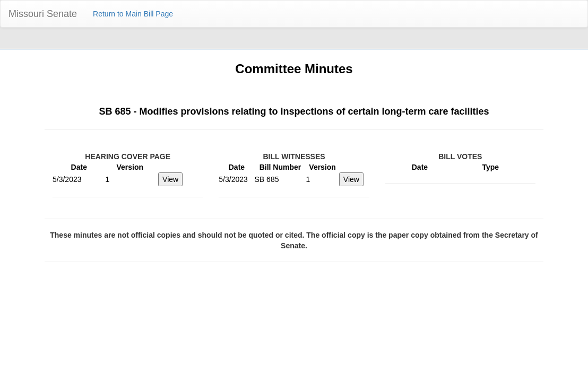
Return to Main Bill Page (133, 14)
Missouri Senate (43, 14)
